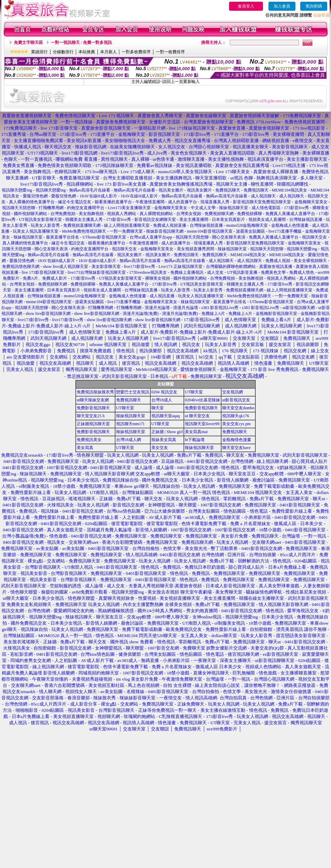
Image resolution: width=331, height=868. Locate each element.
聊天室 (158, 408)
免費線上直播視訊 (187, 272)
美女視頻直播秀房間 (196, 249)
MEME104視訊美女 (290, 190)
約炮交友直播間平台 (86, 208)
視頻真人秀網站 (122, 214)
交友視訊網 (233, 392)
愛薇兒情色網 (35, 196)
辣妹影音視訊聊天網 (165, 231)
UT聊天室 (194, 392)
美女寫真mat (196, 432)
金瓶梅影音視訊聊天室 (276, 314)
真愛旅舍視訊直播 (276, 267)
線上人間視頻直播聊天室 (127, 225)
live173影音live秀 (140, 267)
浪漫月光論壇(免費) (141, 314)
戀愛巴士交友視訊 (133, 392)
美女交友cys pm (236, 424)
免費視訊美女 (89, 440)
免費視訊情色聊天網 (21, 267)
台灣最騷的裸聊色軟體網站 (231, 267)
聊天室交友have (237, 448)
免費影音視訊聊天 (93, 408)
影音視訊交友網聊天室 (155, 220)
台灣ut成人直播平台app (151, 237)
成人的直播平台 (182, 202)
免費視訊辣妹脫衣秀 (95, 392)
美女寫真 (85, 448)
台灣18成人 (162, 400)
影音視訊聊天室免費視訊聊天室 (262, 202)
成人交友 (215, 272)
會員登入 (246, 6)
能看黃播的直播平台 (113, 202)
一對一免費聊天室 (126, 231)
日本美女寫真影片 (228, 220)
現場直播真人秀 (215, 202)
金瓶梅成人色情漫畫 (290, 225)
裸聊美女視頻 (158, 278)
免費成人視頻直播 (170, 225)
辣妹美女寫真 (164, 440)
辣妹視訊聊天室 (234, 208)
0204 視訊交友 (164, 392)
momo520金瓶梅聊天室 (247, 225)
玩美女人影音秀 (45, 225)
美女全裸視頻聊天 (310, 261)
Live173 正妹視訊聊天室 (181, 267)
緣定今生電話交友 (75, 202)
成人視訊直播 (162, 296)
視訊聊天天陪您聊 (19, 208)
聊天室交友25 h (91, 416)
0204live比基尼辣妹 (202, 400)
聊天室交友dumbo (238, 408)
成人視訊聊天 (263, 196)
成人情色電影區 (266, 208)
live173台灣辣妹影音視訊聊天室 (97, 272)
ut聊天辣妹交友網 (93, 400)
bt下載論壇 (195, 440)
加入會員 (282, 6)
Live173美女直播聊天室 (129, 208)
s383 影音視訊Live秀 (220, 308)
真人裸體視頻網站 (156, 214)
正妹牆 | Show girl (167, 432)
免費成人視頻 (278, 261)
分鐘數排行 (63, 52)
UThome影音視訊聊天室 (105, 237)
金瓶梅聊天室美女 (311, 202)
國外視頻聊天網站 (30, 214)
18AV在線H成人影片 (98, 196)
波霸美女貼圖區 (250, 231)
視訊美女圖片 (171, 190)
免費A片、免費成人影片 (45, 278)
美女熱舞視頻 (91, 214)
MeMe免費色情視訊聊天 (84, 231)
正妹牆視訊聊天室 (93, 424)
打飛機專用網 (51, 208)
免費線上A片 (213, 314)
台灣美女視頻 (189, 214)
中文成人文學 (203, 208)
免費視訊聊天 (228, 190)
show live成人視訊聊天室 (65, 267)
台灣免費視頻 (63, 214)
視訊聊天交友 (314, 237)
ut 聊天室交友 (197, 416)
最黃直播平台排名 (63, 237)
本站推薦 (87, 52)
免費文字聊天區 (28, 43)
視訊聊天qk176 (236, 416)
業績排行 (39, 52)
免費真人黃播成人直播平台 (290, 214)
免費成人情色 (302, 272)
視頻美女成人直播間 (267, 220)
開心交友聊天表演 (229, 237)
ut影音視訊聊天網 (299, 308)
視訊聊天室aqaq (166, 416)
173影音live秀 (296, 208)
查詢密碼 (314, 6)
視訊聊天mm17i (130, 424)
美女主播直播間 (194, 220)
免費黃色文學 (273, 272)
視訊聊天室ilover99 (202, 424)
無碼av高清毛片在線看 (90, 190)
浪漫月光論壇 (157, 308)
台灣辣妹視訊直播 (306, 220)
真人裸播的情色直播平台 (32, 202)
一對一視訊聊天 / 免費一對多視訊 (81, 43)
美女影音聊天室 (106, 267)
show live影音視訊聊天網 (48, 314)
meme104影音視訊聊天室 (210, 231)
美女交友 (160, 448)
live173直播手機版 (285, 231)
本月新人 (108, 52)
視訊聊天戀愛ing (17, 190)
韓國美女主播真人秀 (84, 220)
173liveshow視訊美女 (148, 272)
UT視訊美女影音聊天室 (40, 220)
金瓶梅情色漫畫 (237, 440)
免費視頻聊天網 (219, 214)
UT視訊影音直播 (242, 272)
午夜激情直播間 (150, 202)
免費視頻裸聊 (249, 214)
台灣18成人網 (129, 440)
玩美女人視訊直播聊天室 (36, 231)
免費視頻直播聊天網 (82, 225)
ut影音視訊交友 (236, 400)
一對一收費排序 (170, 52)
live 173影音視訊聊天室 (43, 272)
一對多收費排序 (136, 52)
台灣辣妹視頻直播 (206, 225)
